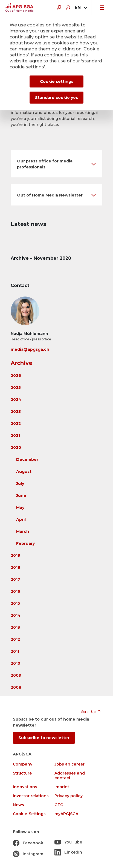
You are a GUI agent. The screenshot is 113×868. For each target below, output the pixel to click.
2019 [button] (15, 555)
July (20, 483)
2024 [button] (16, 400)
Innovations (25, 787)
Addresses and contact (70, 776)
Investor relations (31, 796)
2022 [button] (16, 424)
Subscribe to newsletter (44, 738)
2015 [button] (15, 603)
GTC (59, 805)
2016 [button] (15, 591)
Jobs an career (69, 764)
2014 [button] (16, 615)
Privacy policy (69, 796)
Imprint (62, 787)
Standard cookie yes (57, 98)
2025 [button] (16, 388)
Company (23, 764)
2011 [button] (15, 651)
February (25, 543)
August (24, 471)
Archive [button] (21, 363)
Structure (22, 773)
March (23, 531)
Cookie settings (57, 81)
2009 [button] (16, 675)
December (27, 459)
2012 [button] (15, 639)
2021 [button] (15, 435)
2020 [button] (16, 447)
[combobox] (81, 8)
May (20, 507)
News (18, 805)
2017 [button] (15, 579)
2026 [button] (16, 376)
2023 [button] (16, 412)
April (21, 519)
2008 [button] (16, 687)
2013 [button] (15, 627)
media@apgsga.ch (30, 349)
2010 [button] (15, 663)
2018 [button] (15, 567)
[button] (57, 164)
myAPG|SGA (66, 814)
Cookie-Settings (29, 814)
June (21, 495)
